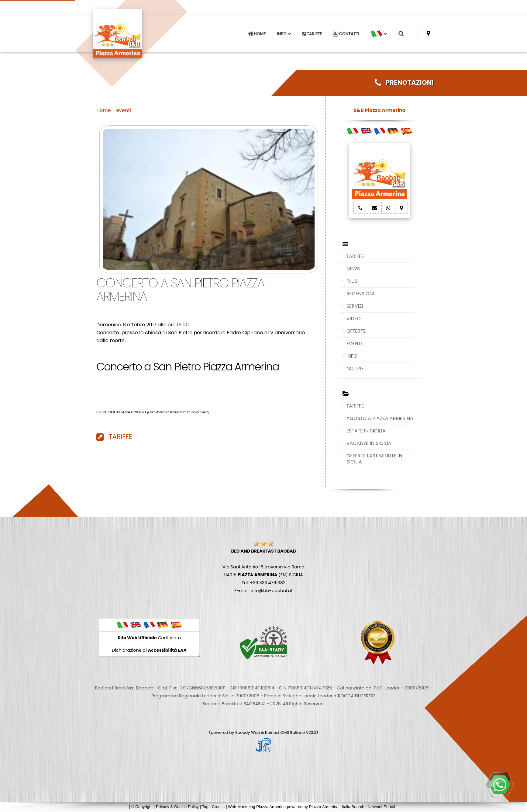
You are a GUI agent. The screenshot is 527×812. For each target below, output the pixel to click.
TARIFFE (312, 34)
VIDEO (354, 319)
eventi (124, 110)
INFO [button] (284, 34)
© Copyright (142, 807)
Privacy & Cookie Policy (177, 807)
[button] (379, 34)
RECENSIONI (360, 294)
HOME (257, 34)
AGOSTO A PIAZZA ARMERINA (380, 418)
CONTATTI (346, 34)
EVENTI (354, 344)
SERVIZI (355, 306)
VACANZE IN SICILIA (369, 443)
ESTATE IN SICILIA (366, 431)
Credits (218, 807)
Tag (205, 807)
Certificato (149, 638)
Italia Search (353, 807)
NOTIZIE (355, 368)
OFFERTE (356, 331)
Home (104, 110)
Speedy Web (248, 732)
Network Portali (381, 807)
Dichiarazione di (149, 650)
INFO (352, 356)
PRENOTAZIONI (404, 83)
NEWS (353, 269)
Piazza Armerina (324, 807)
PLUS (352, 281)
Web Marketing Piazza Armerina (257, 807)
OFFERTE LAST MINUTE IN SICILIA (374, 459)
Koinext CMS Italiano (285, 732)
